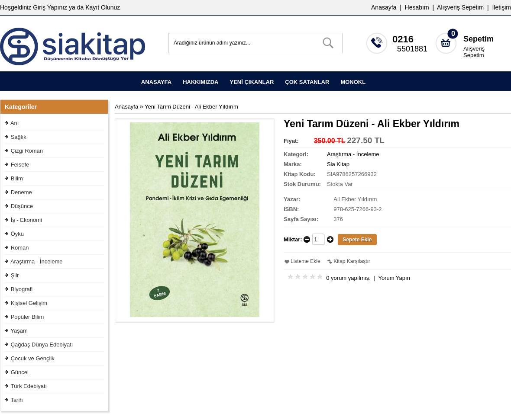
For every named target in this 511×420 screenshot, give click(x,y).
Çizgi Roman (27, 151)
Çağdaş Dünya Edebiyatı (42, 345)
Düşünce (22, 206)
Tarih (16, 400)
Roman (20, 248)
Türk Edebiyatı (29, 386)
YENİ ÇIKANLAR (252, 82)
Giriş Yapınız (50, 7)
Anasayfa (384, 7)
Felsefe (20, 165)
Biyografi (22, 289)
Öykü (17, 234)
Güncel (20, 372)
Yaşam (19, 331)
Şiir (15, 275)
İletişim (501, 7)
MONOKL (353, 82)
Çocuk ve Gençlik (33, 358)
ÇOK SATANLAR (307, 82)
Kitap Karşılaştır (352, 261)
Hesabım (417, 7)
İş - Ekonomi (26, 220)
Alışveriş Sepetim (474, 52)
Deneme (21, 192)
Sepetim (479, 39)
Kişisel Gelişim (29, 303)
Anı (15, 123)
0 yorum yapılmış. (348, 278)
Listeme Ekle (306, 261)
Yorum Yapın (394, 278)
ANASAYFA (156, 82)
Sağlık (19, 137)
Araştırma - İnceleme (37, 261)
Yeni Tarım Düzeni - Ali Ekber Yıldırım (191, 107)
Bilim (17, 178)
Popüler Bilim (27, 317)
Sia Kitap (338, 164)
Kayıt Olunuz (103, 7)
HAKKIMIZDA (201, 82)
